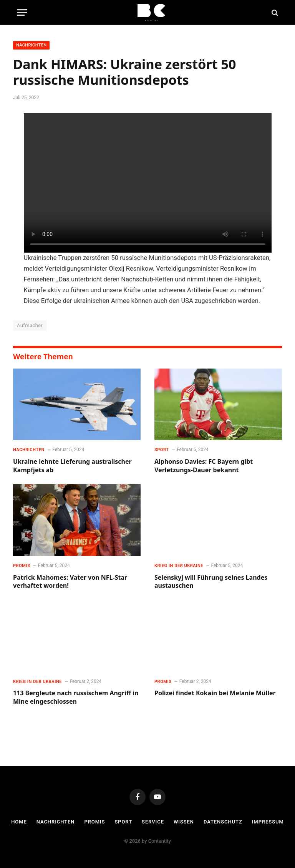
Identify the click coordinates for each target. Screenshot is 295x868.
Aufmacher (30, 325)
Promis (22, 566)
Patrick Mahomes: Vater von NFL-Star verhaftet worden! (70, 582)
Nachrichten (31, 45)
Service (153, 822)
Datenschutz (223, 822)
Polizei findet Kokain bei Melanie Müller (215, 693)
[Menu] (22, 12)
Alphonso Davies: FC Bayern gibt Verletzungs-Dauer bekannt (204, 466)
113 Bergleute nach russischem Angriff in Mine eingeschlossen (76, 697)
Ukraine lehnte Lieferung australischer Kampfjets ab (72, 466)
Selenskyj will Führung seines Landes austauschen (211, 582)
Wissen (184, 822)
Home (19, 822)
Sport (162, 450)
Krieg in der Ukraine (179, 566)
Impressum (268, 822)
